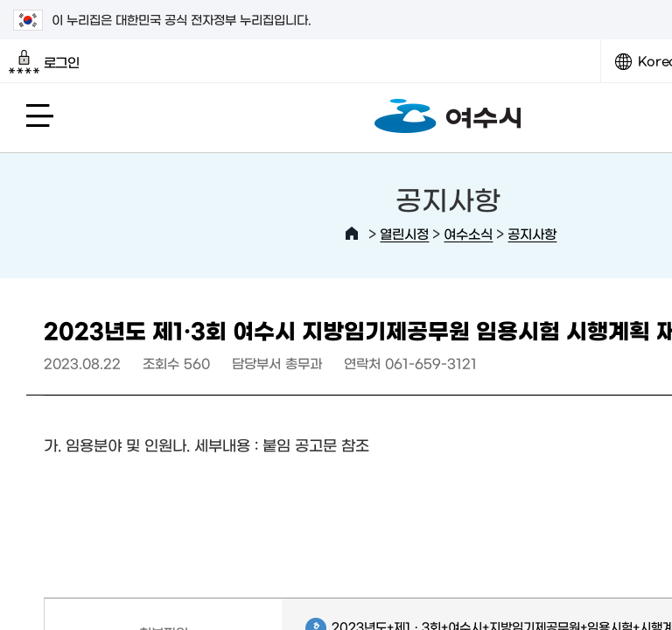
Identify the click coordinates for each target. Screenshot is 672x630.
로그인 (44, 62)
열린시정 (404, 233)
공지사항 (532, 233)
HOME (352, 234)
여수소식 (468, 233)
